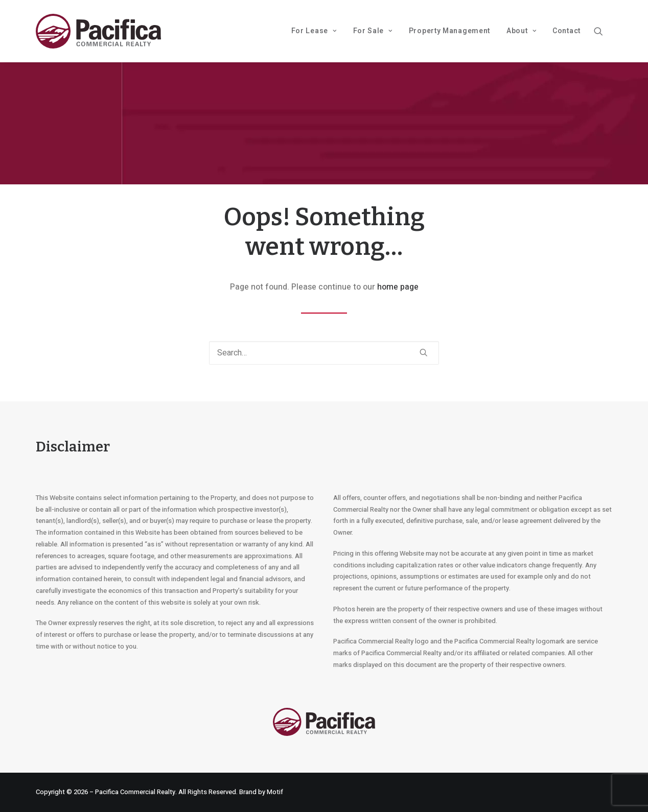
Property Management (449, 31)
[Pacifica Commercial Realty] (98, 31)
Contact (566, 31)
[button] (603, 31)
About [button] (521, 31)
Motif (275, 792)
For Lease (314, 31)
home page (398, 287)
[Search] (324, 353)
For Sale (373, 31)
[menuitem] (314, 31)
